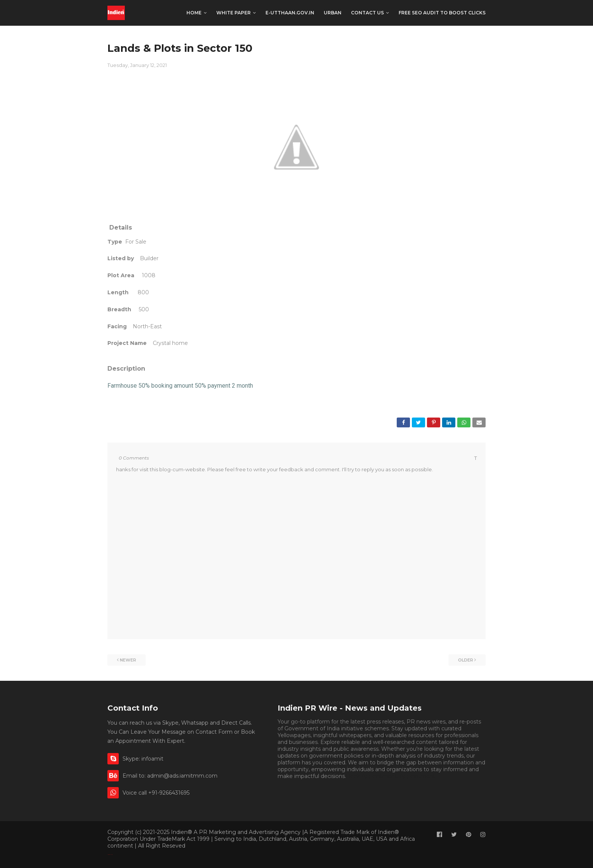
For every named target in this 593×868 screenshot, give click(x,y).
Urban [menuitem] (333, 13)
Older (466, 660)
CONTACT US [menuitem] (367, 13)
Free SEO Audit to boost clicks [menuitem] (442, 13)
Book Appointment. (372, 776)
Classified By (109, 855)
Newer (128, 660)
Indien (112, 855)
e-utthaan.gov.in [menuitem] (290, 13)
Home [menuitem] (194, 13)
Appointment (418, 776)
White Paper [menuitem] (234, 13)
